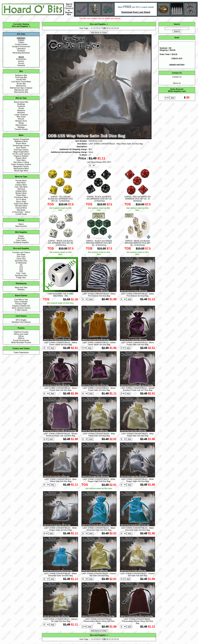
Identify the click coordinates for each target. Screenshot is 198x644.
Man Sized (21, 117)
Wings (21, 123)
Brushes (21, 238)
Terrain (21, 108)
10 (107, 28)
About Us (177, 83)
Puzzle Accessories (21, 340)
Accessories (21, 59)
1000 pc (21, 338)
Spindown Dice (21, 275)
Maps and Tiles (21, 287)
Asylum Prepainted (21, 139)
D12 (21, 269)
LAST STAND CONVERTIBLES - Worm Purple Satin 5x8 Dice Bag (137, 343)
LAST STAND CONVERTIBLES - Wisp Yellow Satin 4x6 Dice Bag (138, 435)
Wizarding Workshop (21, 53)
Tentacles (21, 51)
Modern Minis (21, 193)
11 (110, 28)
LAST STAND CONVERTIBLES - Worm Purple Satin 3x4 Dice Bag (99, 389)
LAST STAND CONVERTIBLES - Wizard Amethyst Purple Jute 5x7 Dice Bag (137, 389)
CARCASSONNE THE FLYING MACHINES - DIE (60, 295)
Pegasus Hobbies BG (21, 306)
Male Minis (21, 183)
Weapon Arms (21, 121)
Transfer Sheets (21, 129)
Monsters (21, 112)
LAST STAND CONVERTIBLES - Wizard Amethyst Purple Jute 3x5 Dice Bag (60, 435)
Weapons (21, 110)
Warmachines (21, 125)
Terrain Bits (21, 84)
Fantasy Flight (21, 304)
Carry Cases (21, 240)
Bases (21, 224)
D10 (21, 267)
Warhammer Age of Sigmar (21, 88)
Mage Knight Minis (21, 152)
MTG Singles (21, 320)
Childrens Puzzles (21, 332)
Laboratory (21, 49)
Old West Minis (21, 206)
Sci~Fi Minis (21, 199)
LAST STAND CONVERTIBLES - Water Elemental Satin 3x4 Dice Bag (60, 575)
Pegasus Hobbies (21, 156)
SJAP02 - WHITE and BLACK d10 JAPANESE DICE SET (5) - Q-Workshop (61, 243)
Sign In (69, 4)
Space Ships (21, 202)
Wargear (21, 127)
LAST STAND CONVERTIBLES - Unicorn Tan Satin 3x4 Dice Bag (61, 620)
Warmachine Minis (21, 169)
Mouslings (21, 210)
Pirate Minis (21, 195)
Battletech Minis (21, 141)
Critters (21, 42)
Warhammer (21, 86)
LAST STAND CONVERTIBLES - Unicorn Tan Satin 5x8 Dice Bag (99, 575)
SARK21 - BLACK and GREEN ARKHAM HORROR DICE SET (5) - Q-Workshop (99, 243)
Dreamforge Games (21, 145)
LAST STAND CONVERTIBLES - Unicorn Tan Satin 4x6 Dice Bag (137, 575)
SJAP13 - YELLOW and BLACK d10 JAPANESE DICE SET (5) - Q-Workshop (61, 199)
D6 (21, 265)
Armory (21, 61)
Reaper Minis (21, 158)
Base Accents (21, 226)
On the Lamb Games (21, 154)
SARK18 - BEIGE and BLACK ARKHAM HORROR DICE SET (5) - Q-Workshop (137, 243)
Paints (21, 236)
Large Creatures (21, 115)
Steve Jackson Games (21, 308)
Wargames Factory (21, 166)
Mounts (21, 119)
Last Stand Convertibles (21, 82)
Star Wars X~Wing (21, 162)
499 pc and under (21, 334)
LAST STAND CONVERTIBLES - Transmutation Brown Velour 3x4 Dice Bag (137, 621)
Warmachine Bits (21, 92)
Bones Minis (21, 143)
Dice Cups (21, 257)
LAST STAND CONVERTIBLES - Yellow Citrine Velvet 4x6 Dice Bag (61, 343)
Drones (21, 63)
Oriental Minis (21, 208)
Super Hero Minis (21, 204)
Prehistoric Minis (21, 197)
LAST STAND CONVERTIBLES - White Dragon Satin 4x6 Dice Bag (138, 480)
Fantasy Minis (21, 185)
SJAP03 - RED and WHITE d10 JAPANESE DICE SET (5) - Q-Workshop (138, 199)
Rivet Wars (21, 160)
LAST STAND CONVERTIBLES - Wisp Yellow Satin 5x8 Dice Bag (99, 435)
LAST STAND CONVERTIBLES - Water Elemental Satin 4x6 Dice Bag (138, 529)
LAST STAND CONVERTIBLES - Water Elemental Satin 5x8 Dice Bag (99, 529)
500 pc (21, 336)
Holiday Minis (21, 191)
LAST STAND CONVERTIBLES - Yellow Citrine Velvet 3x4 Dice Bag (99, 343)
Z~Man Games (21, 310)
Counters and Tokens (21, 252)
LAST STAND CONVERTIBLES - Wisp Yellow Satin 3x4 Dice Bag (60, 480)
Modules (21, 290)
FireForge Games (21, 150)
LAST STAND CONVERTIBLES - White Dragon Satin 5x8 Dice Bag (99, 480)
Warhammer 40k (21, 90)
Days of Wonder (21, 302)
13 (115, 28)
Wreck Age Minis (21, 171)
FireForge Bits (21, 77)
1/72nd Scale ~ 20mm (21, 212)
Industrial (21, 65)
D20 (21, 271)
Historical (21, 189)
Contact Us (177, 77)
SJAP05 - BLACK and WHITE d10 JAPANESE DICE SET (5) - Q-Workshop (99, 199)
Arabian (21, 40)
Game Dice (21, 259)
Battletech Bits (21, 75)
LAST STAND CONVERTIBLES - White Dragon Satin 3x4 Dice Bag (60, 529)
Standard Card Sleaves (21, 322)
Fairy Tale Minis (21, 187)
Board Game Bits (21, 102)
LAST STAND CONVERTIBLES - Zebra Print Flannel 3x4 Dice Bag (138, 295)
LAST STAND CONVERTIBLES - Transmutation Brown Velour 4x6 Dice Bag (99, 621)
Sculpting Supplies (21, 242)
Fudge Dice (21, 277)
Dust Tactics (21, 148)
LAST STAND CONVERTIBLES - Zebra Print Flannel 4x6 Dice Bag (99, 295)
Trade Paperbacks (21, 352)
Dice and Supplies (20, 26)
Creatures (21, 106)
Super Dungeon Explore (21, 164)
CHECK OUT (177, 58)
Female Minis (21, 181)
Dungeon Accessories (21, 46)
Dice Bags (21, 254)
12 (112, 28)
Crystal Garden (21, 44)
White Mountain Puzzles (21, 342)
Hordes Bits (21, 79)
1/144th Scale (21, 214)
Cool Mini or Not (21, 299)
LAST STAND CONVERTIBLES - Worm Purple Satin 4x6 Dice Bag (61, 389)
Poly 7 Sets (21, 273)
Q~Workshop (21, 263)
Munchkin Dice (21, 261)
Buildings (21, 104)
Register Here (69, 13)
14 (118, 28)
